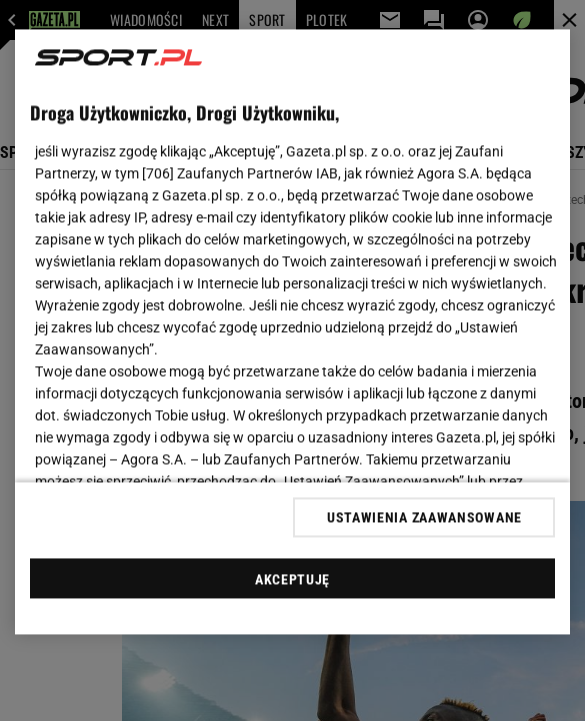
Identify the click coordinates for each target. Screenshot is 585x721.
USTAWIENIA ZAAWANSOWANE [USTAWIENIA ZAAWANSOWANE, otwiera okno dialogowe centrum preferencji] (424, 517)
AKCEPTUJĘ (292, 579)
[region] (293, 332)
